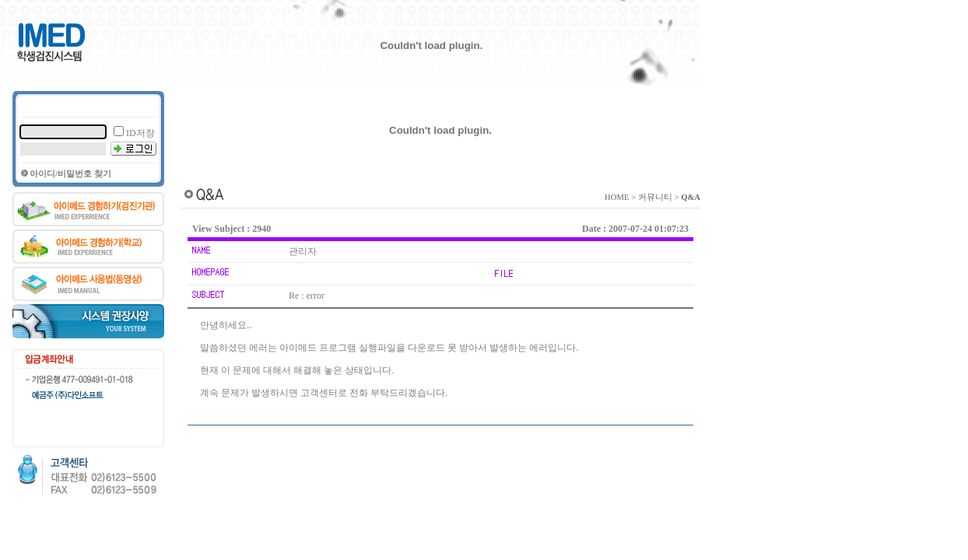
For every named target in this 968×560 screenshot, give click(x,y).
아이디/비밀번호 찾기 (70, 174)
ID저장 (140, 133)
